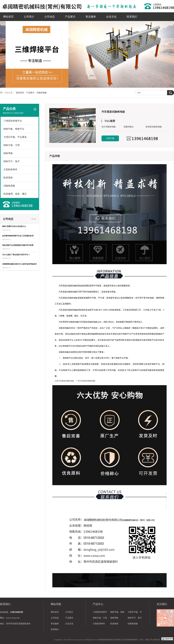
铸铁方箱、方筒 (12, 145)
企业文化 (111, 17)
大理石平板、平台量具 (15, 137)
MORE (34, 219)
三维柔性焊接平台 (13, 121)
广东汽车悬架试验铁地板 (86, 381)
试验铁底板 (42, 93)
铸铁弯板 (8, 153)
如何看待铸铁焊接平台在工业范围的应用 (18, 236)
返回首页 (20, 93)
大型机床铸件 (10, 169)
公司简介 (29, 17)
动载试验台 (129, 127)
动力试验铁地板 (109, 127)
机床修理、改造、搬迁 (15, 194)
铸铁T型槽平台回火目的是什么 (14, 226)
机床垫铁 (8, 178)
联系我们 (132, 17)
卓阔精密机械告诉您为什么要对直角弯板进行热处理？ (20, 264)
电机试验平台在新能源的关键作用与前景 (18, 245)
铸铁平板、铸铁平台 (14, 129)
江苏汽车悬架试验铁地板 (64, 381)
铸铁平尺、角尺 (12, 161)
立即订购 (110, 138)
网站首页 (8, 17)
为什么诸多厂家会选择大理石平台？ (16, 255)
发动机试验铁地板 (154, 127)
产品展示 (70, 17)
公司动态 (50, 17)
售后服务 (91, 17)
